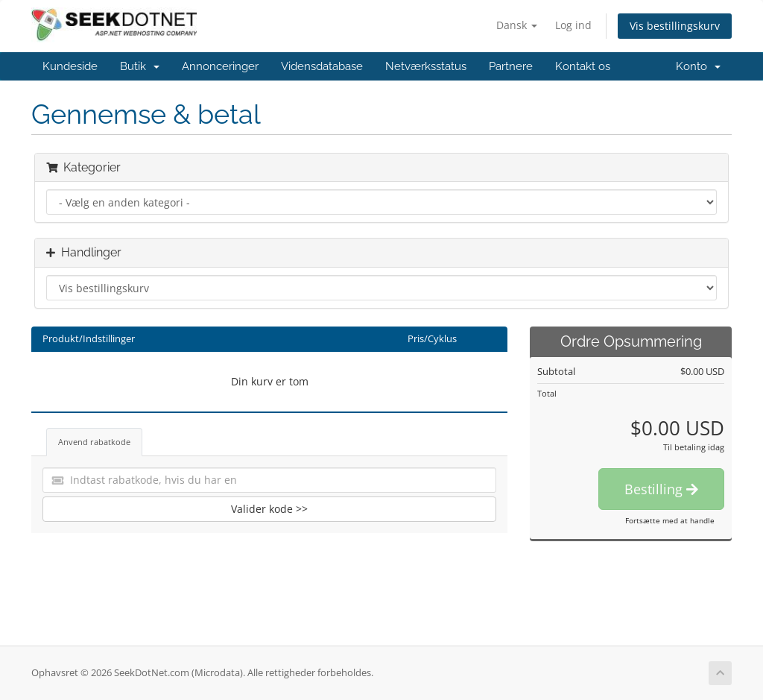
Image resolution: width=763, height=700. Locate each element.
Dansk (517, 25)
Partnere (511, 66)
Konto (698, 66)
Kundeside (70, 66)
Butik (140, 66)
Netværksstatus (426, 66)
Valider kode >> (269, 509)
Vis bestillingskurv (675, 26)
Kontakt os (583, 66)
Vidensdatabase (322, 66)
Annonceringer (220, 66)
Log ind (573, 25)
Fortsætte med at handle (670, 520)
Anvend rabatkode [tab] (94, 442)
